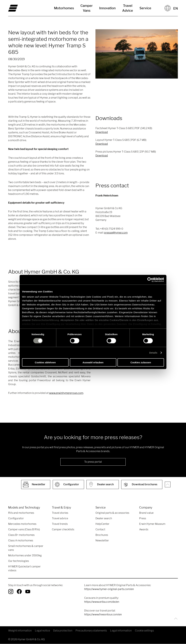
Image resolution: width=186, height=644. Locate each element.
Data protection (63, 631)
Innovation (107, 8)
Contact (100, 530)
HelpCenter (102, 524)
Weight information (20, 631)
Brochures (102, 535)
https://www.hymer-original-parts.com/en (109, 589)
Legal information (121, 631)
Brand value (146, 513)
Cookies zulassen (141, 362)
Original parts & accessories (112, 513)
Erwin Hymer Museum (152, 524)
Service (145, 8)
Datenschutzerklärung (45, 320)
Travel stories (60, 513)
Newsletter (102, 541)
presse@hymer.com (116, 233)
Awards (144, 530)
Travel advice (60, 519)
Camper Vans (87, 8)
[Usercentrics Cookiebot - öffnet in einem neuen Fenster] (150, 280)
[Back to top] (175, 619)
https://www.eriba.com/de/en (102, 602)
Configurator (16, 519)
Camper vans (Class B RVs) (24, 530)
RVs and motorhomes (21, 513)
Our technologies (19, 561)
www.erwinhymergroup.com (66, 393)
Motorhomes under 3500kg (25, 556)
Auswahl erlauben (93, 362)
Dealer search (104, 519)
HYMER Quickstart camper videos (24, 569)
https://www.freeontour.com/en (103, 615)
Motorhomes (64, 8)
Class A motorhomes (21, 541)
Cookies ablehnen (45, 362)
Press (143, 519)
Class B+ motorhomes (21, 535)
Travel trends (60, 524)
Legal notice (42, 631)
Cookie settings (144, 631)
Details (153, 353)
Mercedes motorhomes (22, 524)
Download (102, 132)
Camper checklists (63, 530)
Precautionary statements (91, 631)
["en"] (21, 8)
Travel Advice (128, 8)
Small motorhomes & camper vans (26, 548)
